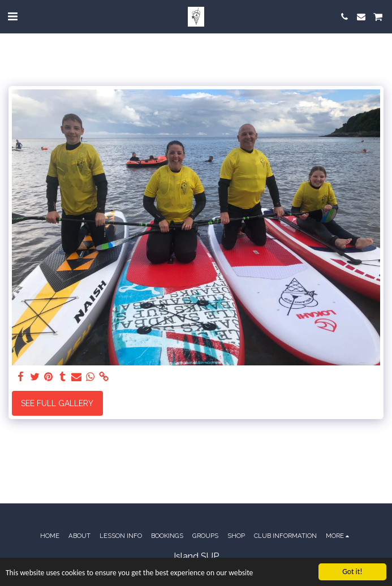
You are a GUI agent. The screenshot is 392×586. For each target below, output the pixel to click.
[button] (12, 16)
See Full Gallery (57, 403)
